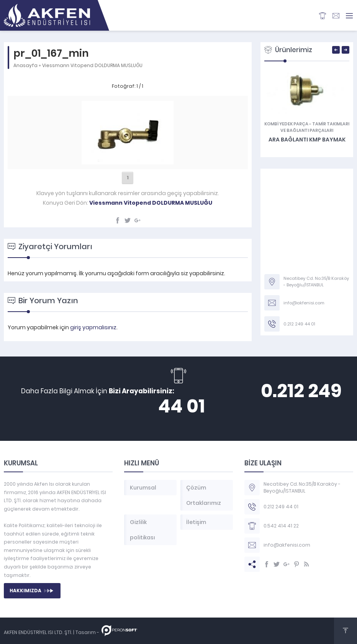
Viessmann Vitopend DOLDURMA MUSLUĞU (92, 65)
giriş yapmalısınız (93, 327)
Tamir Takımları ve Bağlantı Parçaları (315, 127)
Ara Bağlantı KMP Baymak (307, 140)
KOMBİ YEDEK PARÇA (286, 124)
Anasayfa (25, 65)
